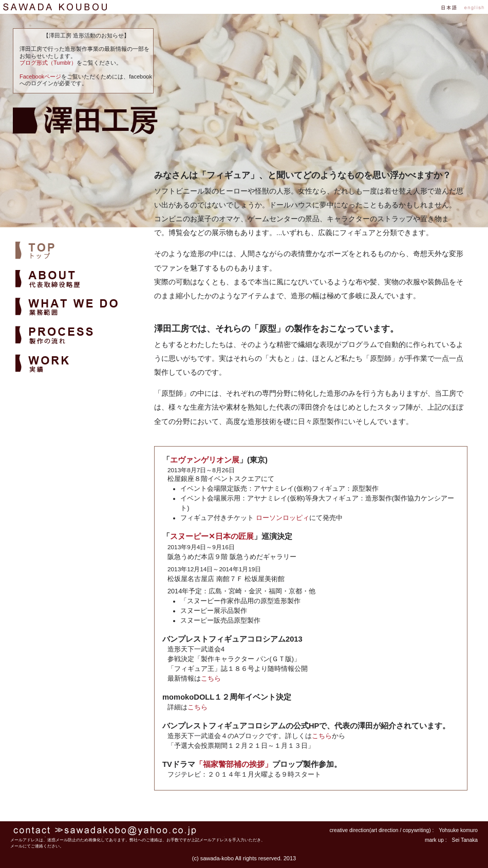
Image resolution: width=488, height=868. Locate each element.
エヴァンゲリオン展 (205, 460)
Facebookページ (40, 76)
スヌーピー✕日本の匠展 (212, 536)
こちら (211, 679)
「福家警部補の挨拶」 (234, 764)
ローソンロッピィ (283, 518)
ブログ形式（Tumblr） (48, 63)
